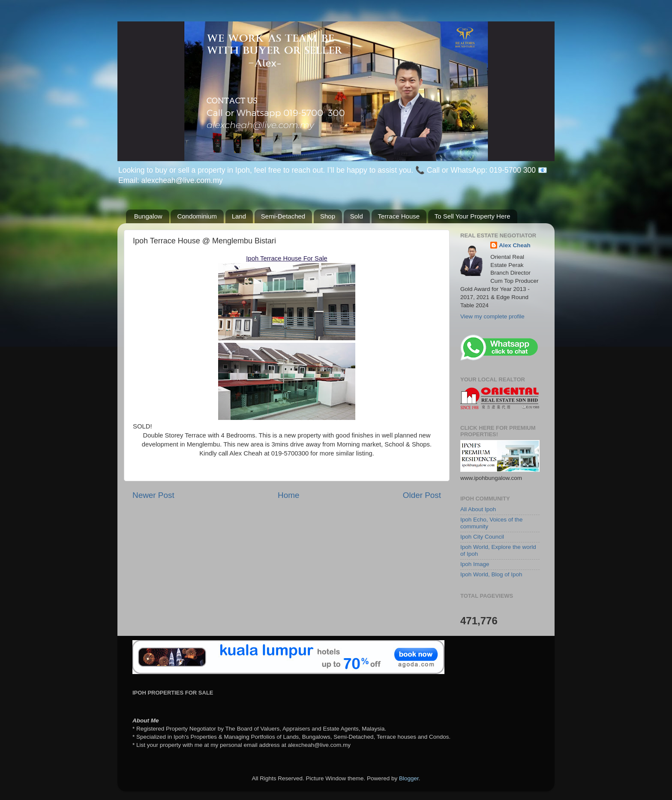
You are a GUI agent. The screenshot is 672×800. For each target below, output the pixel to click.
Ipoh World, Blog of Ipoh (491, 574)
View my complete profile (492, 316)
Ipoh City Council (482, 537)
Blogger (409, 778)
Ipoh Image (475, 564)
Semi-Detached (283, 216)
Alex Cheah (515, 245)
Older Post (422, 495)
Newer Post (153, 495)
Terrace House (399, 216)
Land (239, 216)
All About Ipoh (478, 509)
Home (288, 495)
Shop (328, 216)
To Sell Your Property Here (472, 216)
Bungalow (148, 216)
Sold (357, 216)
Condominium (197, 216)
